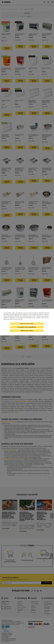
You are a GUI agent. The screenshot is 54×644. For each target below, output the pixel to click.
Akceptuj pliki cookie (27, 324)
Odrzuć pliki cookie (27, 331)
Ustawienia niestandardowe (27, 327)
